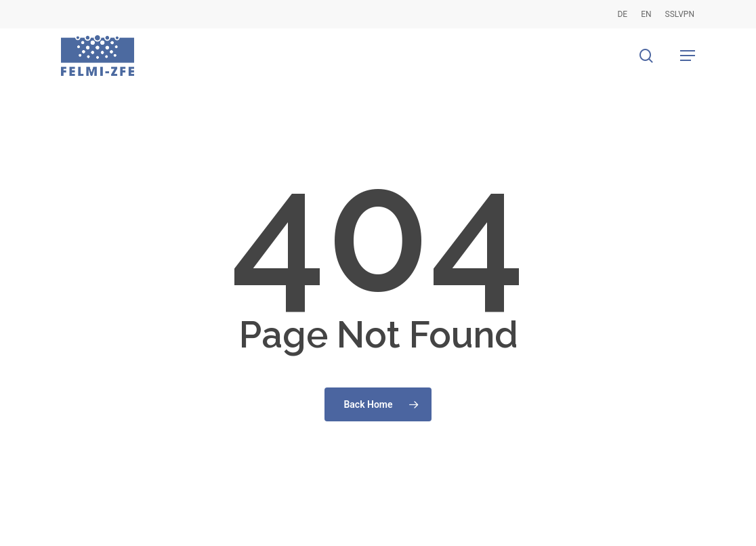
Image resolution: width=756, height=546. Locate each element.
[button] (688, 56)
